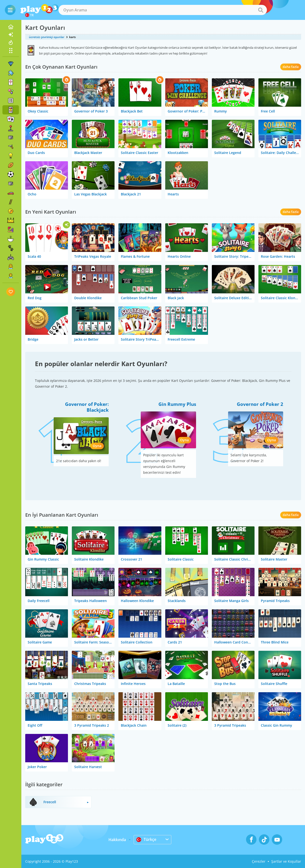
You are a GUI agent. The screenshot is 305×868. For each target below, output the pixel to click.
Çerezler (259, 861)
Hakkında (117, 840)
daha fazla (291, 67)
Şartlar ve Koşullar (286, 861)
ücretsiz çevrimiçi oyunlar (47, 37)
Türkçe (146, 839)
